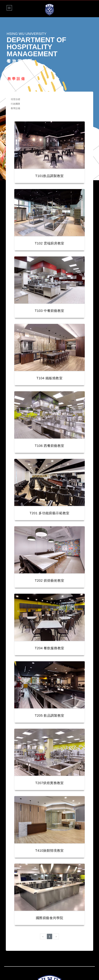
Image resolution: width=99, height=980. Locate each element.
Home (10, 69)
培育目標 (16, 99)
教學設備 (16, 108)
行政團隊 (16, 104)
